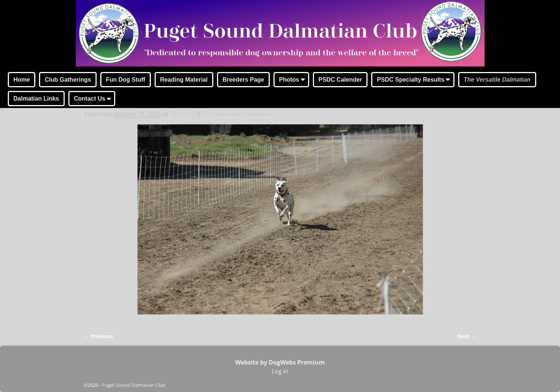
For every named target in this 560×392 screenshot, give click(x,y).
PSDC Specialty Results (415, 80)
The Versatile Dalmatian (497, 80)
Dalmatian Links (36, 99)
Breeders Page (243, 80)
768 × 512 (183, 114)
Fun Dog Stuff (126, 80)
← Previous (98, 336)
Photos (294, 80)
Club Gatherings (68, 80)
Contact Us (94, 99)
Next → (467, 336)
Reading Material (184, 80)
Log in (280, 371)
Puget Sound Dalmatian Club (134, 385)
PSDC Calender (340, 80)
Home (22, 80)
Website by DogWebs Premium (280, 362)
